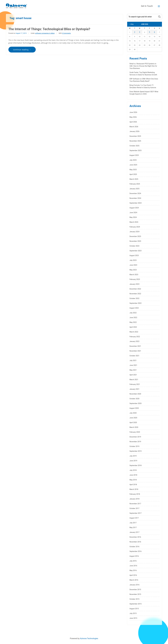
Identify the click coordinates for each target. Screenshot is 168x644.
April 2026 (133, 122)
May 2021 (133, 370)
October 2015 (134, 599)
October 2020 (134, 399)
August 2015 (134, 609)
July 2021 (133, 360)
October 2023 (134, 246)
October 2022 (134, 298)
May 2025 (133, 170)
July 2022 (133, 313)
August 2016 (134, 556)
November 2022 (135, 294)
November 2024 (135, 198)
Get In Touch (147, 6)
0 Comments (66, 33)
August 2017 (134, 518)
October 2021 (134, 356)
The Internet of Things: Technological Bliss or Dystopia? (49, 29)
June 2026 (133, 112)
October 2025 (134, 146)
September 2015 (136, 604)
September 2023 (136, 251)
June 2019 (133, 461)
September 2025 (136, 150)
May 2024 (133, 217)
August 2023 (134, 255)
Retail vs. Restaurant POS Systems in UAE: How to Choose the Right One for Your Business (143, 66)
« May (132, 24)
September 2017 (136, 513)
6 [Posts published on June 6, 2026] (154, 32)
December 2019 (135, 437)
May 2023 (133, 270)
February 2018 (135, 494)
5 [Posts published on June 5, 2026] (149, 32)
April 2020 (133, 423)
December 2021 (135, 346)
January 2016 (134, 585)
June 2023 (133, 265)
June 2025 (133, 165)
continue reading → (22, 50)
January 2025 (134, 189)
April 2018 (133, 485)
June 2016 (133, 566)
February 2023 (135, 279)
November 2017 (135, 504)
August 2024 (134, 208)
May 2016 (133, 570)
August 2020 (134, 408)
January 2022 (134, 341)
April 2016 (133, 575)
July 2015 (133, 613)
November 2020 (135, 394)
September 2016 (136, 551)
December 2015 (135, 590)
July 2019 (133, 456)
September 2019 (136, 451)
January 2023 (134, 284)
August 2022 (134, 308)
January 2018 (134, 499)
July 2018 (133, 470)
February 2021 (135, 384)
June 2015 (133, 618)
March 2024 (134, 222)
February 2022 (135, 337)
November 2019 (135, 442)
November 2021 (135, 351)
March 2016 (134, 580)
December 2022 (135, 289)
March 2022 (134, 332)
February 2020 (135, 432)
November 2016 (135, 542)
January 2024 (134, 232)
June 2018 (133, 475)
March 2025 (134, 179)
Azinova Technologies (89, 638)
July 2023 (133, 260)
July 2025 (133, 160)
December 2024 (135, 193)
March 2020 (134, 427)
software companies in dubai (45, 33)
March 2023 (134, 275)
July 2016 (133, 561)
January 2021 (134, 389)
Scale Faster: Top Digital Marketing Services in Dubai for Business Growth (143, 74)
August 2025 (134, 155)
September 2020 (136, 403)
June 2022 (133, 318)
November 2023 (135, 241)
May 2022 (133, 322)
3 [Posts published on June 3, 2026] (140, 32)
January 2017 (134, 532)
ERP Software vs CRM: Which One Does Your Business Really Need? (144, 80)
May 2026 (133, 117)
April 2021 (133, 375)
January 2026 (134, 131)
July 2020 (133, 413)
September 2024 (136, 203)
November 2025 (135, 141)
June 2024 (133, 213)
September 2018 (136, 465)
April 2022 (133, 327)
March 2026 (134, 127)
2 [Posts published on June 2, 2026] (135, 32)
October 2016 (134, 547)
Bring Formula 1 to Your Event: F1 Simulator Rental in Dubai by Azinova (143, 86)
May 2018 (133, 480)
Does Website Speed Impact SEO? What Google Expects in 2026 (144, 93)
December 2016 (135, 537)
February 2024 (135, 227)
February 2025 (135, 184)
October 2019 (134, 446)
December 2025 (135, 136)
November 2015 (135, 594)
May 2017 (133, 527)
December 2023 (135, 236)
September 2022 (136, 303)
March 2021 (134, 380)
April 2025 (133, 174)
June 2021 (133, 365)
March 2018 (134, 489)
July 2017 (133, 523)
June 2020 (133, 418)
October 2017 (134, 508)
